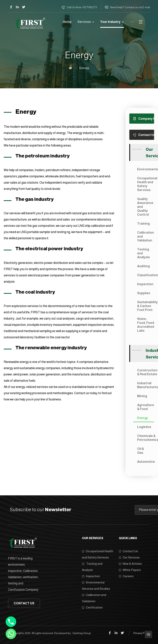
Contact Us (128, 551)
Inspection (145, 284)
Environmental (146, 169)
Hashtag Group (82, 633)
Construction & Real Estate (146, 372)
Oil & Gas (141, 451)
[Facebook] (11, 7)
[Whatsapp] (11, 634)
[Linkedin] (17, 7)
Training (143, 224)
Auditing (143, 266)
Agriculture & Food (146, 407)
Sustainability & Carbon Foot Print (146, 306)
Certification (92, 607)
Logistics (144, 427)
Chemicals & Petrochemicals (146, 438)
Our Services (129, 557)
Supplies (144, 293)
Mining (142, 396)
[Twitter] (24, 7)
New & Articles (130, 564)
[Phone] (11, 622)
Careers (126, 576)
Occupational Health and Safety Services (146, 184)
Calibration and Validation (146, 236)
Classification (146, 275)
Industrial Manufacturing (146, 385)
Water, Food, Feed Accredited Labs (146, 325)
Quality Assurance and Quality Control (145, 207)
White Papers (130, 570)
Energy (143, 418)
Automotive (146, 462)
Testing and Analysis (143, 253)
